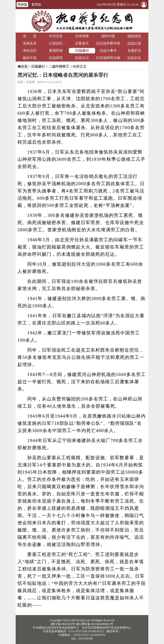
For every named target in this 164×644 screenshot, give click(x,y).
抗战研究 (56, 58)
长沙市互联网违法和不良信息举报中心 (107, 628)
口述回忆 (56, 43)
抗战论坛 (82, 58)
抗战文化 (134, 58)
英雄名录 (30, 43)
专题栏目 (134, 51)
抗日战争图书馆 (108, 43)
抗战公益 (134, 43)
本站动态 (30, 51)
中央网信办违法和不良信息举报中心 (56, 628)
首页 (24, 66)
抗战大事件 (108, 51)
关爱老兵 (82, 43)
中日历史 (56, 36)
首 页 (30, 36)
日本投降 (82, 36)
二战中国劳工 (59, 66)
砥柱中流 (30, 58)
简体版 (22, 5)
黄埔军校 (56, 51)
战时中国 (108, 36)
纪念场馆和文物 (108, 58)
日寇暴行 (82, 51)
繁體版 (36, 5)
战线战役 (134, 36)
